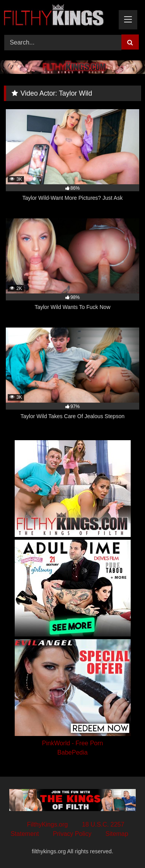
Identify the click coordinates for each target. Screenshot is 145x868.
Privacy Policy (72, 834)
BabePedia (72, 752)
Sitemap (117, 834)
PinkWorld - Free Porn (73, 743)
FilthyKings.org (48, 824)
